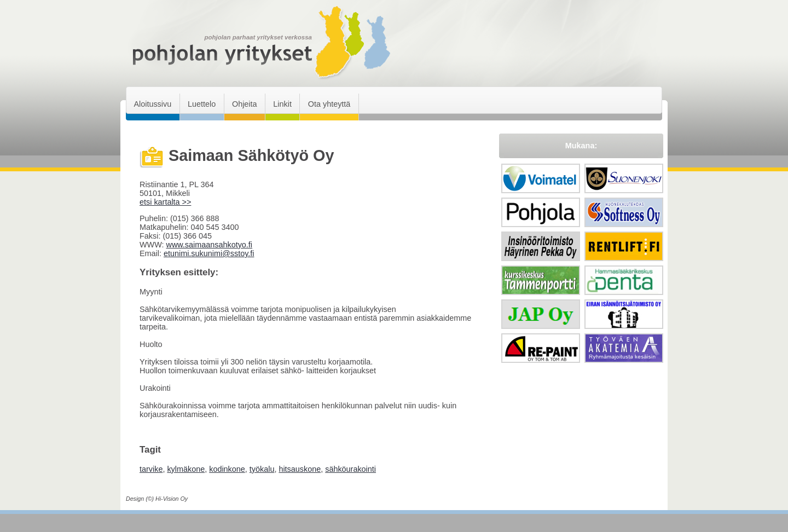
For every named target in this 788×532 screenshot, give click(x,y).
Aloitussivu (152, 104)
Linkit (282, 104)
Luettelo (202, 104)
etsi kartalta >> (165, 202)
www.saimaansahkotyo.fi (209, 245)
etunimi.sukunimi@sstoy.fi (209, 253)
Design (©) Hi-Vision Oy (157, 499)
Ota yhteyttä (329, 104)
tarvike (151, 469)
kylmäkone (186, 469)
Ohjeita (245, 104)
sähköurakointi (350, 469)
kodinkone (227, 469)
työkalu (262, 469)
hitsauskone (300, 469)
